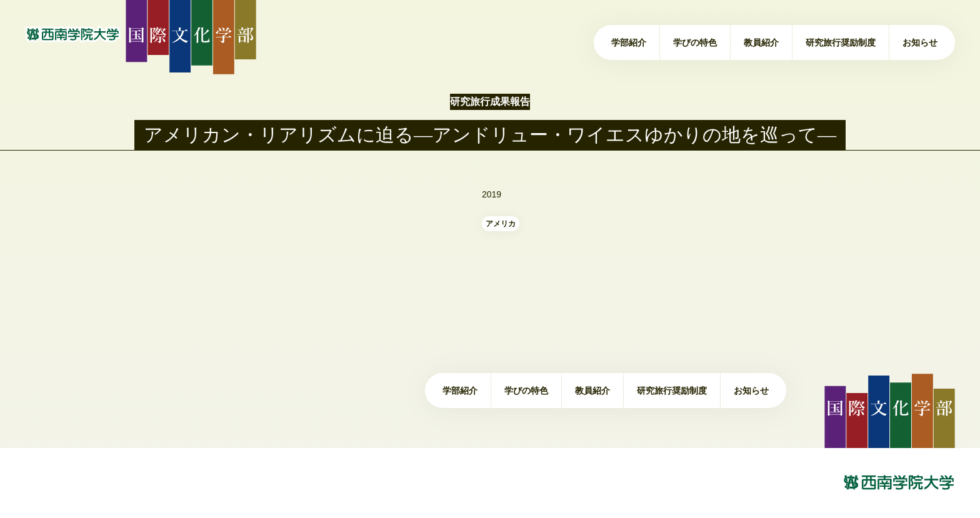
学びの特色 (695, 42)
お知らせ (920, 42)
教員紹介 (761, 42)
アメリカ (501, 224)
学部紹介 (629, 42)
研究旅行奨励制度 (841, 42)
